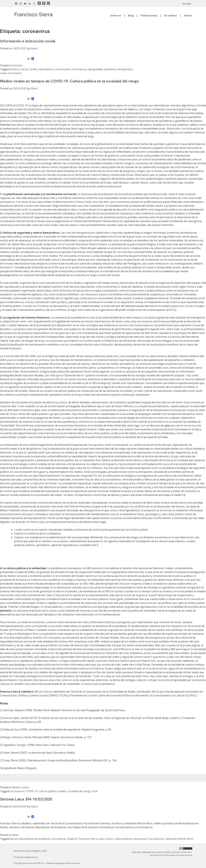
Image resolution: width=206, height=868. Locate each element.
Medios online (20, 787)
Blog (131, 16)
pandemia (110, 69)
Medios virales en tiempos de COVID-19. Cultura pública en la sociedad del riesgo (70, 81)
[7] (2, 760)
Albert (34, 48)
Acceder (187, 4)
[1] (11, 267)
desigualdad (95, 69)
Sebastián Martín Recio (180, 839)
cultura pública (48, 791)
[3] (95, 476)
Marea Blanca (124, 839)
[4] (184, 495)
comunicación (63, 69)
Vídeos (188, 16)
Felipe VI (72, 839)
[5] (138, 510)
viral (95, 791)
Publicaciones (149, 16)
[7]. (97, 545)
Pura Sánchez (156, 839)
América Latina (19, 69)
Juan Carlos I (107, 839)
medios (62, 791)
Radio (15, 835)
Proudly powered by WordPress (29, 863)
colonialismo (46, 69)
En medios (171, 16)
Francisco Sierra (88, 839)
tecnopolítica (125, 69)
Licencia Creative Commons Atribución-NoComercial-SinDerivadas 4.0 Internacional (171, 854)
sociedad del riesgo (79, 791)
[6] (45, 518)
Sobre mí (116, 16)
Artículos (17, 65)
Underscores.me (72, 863)
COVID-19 (32, 791)
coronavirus (80, 69)
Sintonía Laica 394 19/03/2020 (26, 799)
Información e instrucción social (28, 41)
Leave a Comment (11, 73)
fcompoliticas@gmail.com (26, 857)
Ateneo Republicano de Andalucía (30, 839)
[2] (175, 310)
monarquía (140, 839)
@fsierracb (41, 692)
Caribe (33, 69)
